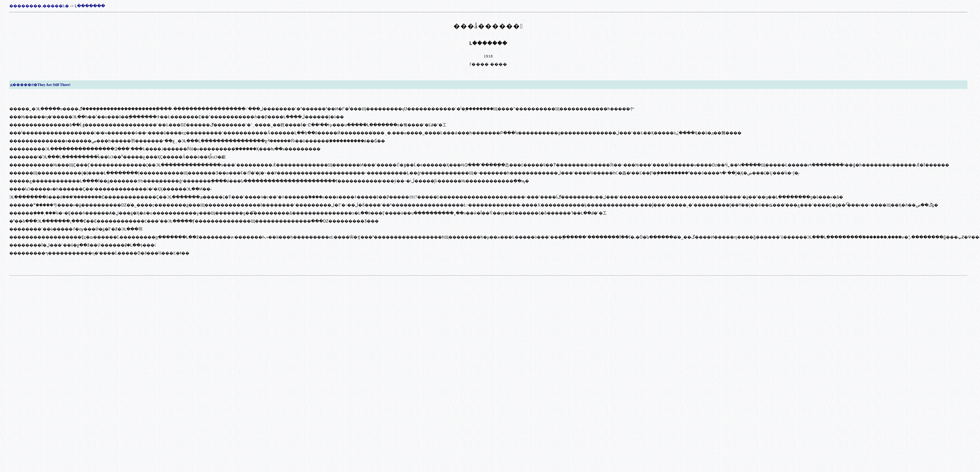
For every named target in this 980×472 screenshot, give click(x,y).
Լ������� (90, 6)
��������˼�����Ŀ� (39, 6)
